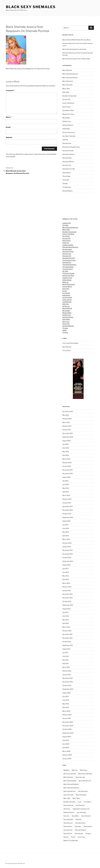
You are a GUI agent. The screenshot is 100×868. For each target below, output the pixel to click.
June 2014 (66, 528)
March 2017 (66, 422)
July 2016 (65, 444)
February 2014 (67, 543)
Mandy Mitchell (67, 308)
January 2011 (67, 675)
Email (8, 127)
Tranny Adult (66, 350)
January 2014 (67, 547)
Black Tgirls (66, 89)
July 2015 (65, 481)
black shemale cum (85, 781)
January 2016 (67, 466)
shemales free (68, 830)
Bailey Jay (65, 282)
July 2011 (65, 653)
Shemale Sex (88, 826)
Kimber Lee (66, 306)
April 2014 (66, 536)
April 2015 (66, 492)
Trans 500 (66, 180)
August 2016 (66, 441)
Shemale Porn (67, 262)
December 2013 (68, 550)
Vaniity (65, 330)
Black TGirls (66, 230)
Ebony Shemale (68, 805)
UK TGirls (65, 271)
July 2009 (66, 740)
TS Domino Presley (68, 273)
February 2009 (67, 755)
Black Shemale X (68, 81)
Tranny (73, 837)
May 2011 (65, 660)
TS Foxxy (65, 332)
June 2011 (66, 656)
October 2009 (67, 729)
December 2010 (68, 678)
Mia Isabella (66, 118)
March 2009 (66, 751)
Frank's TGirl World (68, 103)
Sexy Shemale (86, 816)
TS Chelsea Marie (68, 267)
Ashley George (67, 280)
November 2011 (67, 638)
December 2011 (67, 634)
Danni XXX (66, 289)
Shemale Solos (67, 158)
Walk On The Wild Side (71, 840)
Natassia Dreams (68, 125)
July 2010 (65, 696)
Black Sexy (84, 770)
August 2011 (66, 649)
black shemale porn (70, 791)
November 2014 (68, 510)
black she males (69, 795)
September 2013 (68, 561)
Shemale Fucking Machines (71, 147)
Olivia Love (66, 322)
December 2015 (68, 470)
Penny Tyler (66, 324)
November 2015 (68, 473)
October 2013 (67, 558)
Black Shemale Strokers (70, 78)
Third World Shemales (69, 265)
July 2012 (65, 612)
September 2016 (68, 437)
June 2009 (66, 744)
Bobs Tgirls (66, 92)
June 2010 (66, 700)
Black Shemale (67, 70)
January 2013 (67, 590)
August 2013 (66, 565)
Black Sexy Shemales (31, 7)
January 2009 (67, 759)
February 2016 (67, 463)
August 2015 (66, 477)
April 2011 (66, 663)
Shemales (78, 826)
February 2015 (67, 499)
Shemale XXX (67, 165)
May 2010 (66, 704)
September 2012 (68, 605)
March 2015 (66, 495)
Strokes (66, 837)
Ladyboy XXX (67, 223)
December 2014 (68, 506)
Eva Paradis (66, 293)
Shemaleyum (67, 173)
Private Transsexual (69, 132)
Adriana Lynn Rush (68, 275)
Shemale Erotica (80, 823)
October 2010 (67, 685)
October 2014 (67, 514)
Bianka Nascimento (69, 284)
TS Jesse (65, 328)
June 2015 (66, 484)
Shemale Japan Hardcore (70, 247)
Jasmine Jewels (67, 297)
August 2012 (66, 609)
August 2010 (67, 693)
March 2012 (66, 627)
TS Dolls (65, 184)
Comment (10, 90)
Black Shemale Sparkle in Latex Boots (74, 49)
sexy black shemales (69, 136)
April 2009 (66, 748)
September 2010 (68, 689)
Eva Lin (65, 291)
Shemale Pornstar (68, 151)
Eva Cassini (66, 236)
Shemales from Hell (69, 169)
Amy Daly (65, 225)
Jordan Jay (66, 243)
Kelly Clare (66, 304)
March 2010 (66, 711)
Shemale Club (67, 143)
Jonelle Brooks (67, 302)
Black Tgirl (67, 798)
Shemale (65, 140)
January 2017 (67, 430)
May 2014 (66, 532)
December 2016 (68, 433)
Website (9, 137)
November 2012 (68, 598)
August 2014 (66, 521)
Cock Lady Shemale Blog (70, 343)
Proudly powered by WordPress (15, 863)
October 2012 (67, 601)
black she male (80, 777)
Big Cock (75, 770)
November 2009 (68, 726)
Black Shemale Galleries (71, 784)
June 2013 (66, 572)
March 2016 (66, 459)
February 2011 (67, 671)
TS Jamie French (68, 269)
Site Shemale (79, 833)
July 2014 (65, 525)
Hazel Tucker (67, 107)
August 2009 (67, 737)
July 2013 (65, 568)
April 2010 (66, 707)
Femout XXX (66, 99)
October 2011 (67, 642)
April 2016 (66, 455)
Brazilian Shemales (69, 802)
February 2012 (67, 631)
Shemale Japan (67, 249)
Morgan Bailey (67, 313)
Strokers (88, 833)
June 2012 (66, 616)
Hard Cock (67, 809)
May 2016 (66, 452)
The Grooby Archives (69, 260)
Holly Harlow (66, 295)
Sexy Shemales (68, 819)
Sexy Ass (66, 816)
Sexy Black (75, 816)
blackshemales (83, 791)
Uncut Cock (81, 837)
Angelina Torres (67, 278)
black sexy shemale (70, 774)
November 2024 (68, 411)
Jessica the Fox (67, 300)
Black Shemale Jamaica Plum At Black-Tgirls (76, 59)
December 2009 (68, 722)
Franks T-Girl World (68, 234)
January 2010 (67, 718)
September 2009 (68, 733)
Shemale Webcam (68, 162)
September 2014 (68, 517)
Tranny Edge (66, 176)
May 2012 (66, 620)
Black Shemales (67, 85)
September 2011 (68, 645)
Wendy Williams (67, 191)
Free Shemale (80, 805)
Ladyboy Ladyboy (68, 245)
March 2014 (66, 539)
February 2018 (67, 419)
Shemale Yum (67, 254)
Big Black (66, 770)
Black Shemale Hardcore (70, 74)
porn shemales (81, 812)
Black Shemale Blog (70, 781)
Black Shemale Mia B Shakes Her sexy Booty (76, 40)
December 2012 (67, 594)
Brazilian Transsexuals (69, 96)
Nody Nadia (66, 129)
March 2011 (66, 667)
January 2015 (67, 503)
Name (9, 117)
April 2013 (66, 579)
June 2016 (66, 448)
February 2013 (67, 587)
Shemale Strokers (81, 830)
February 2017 (67, 426)
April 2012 (66, 623)
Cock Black (87, 802)
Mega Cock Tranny (68, 114)
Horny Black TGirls (68, 110)
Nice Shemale (67, 347)
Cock (80, 802)
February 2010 (67, 715)
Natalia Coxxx (67, 121)
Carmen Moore (67, 286)
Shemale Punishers (68, 154)
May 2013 (66, 576)
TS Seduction (67, 187)
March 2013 (66, 583)
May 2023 (66, 415)
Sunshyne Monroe (68, 326)
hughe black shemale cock (81, 809)
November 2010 (68, 682)
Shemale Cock (68, 823)
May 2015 (66, 488)
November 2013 (68, 554)
